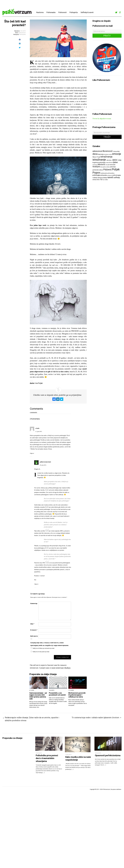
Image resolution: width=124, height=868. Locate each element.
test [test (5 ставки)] (104, 180)
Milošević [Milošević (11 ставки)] (101, 165)
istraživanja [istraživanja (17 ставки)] (106, 157)
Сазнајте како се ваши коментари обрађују (55, 668)
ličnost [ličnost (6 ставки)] (111, 163)
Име (32, 624)
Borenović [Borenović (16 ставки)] (108, 151)
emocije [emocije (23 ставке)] (117, 154)
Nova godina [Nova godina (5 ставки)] (103, 167)
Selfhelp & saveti (87, 12)
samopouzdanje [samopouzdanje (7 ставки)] (102, 178)
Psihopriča (74, 12)
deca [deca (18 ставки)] (95, 154)
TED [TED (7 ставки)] (101, 180)
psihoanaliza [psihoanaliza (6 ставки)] (111, 173)
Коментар (34, 603)
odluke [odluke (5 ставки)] (108, 167)
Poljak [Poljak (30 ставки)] (116, 169)
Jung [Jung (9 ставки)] (120, 160)
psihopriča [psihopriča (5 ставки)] (110, 175)
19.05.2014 (39, 753)
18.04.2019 (98, 753)
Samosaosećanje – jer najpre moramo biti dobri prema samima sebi (38, 696)
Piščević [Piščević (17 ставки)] (107, 170)
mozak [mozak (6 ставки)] (108, 165)
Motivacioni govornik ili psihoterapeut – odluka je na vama (77, 695)
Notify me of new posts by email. (41, 652)
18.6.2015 (23, 31)
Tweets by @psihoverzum (102, 119)
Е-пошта (34, 630)
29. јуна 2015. (43, 465)
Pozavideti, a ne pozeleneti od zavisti (57, 694)
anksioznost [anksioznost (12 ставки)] (97, 151)
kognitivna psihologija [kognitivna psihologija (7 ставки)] (99, 162)
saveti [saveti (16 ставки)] (110, 177)
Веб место (34, 636)
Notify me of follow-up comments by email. (44, 648)
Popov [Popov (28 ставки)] (96, 173)
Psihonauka (51, 12)
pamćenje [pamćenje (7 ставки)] (113, 167)
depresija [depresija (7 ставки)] (101, 154)
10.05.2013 (68, 755)
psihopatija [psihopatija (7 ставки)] (104, 175)
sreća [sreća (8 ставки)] (94, 180)
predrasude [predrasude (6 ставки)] (104, 173)
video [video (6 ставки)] (106, 180)
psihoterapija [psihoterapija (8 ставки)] (117, 175)
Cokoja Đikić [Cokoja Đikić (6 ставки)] (116, 151)
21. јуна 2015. (39, 431)
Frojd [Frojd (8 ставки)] (98, 157)
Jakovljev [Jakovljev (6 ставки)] (109, 160)
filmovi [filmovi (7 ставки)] (94, 157)
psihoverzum (22, 33)
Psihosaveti (23, 34)
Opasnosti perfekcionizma (108, 755)
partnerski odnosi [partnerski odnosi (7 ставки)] (98, 170)
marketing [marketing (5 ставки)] (95, 165)
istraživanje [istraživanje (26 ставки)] (99, 160)
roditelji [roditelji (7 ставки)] (95, 178)
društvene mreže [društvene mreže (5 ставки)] (108, 154)
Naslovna (40, 12)
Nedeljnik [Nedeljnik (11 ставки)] (96, 167)
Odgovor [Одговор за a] (32, 453)
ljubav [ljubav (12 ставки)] (115, 162)
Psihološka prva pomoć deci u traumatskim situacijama (47, 758)
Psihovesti (62, 12)
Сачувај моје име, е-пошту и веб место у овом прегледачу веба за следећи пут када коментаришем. (50, 644)
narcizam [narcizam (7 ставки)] (113, 165)
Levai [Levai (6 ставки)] (107, 163)
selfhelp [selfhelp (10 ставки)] (117, 178)
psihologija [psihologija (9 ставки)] (96, 175)
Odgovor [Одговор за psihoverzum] (36, 584)
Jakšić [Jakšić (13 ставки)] (115, 160)
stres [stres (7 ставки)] (98, 180)
